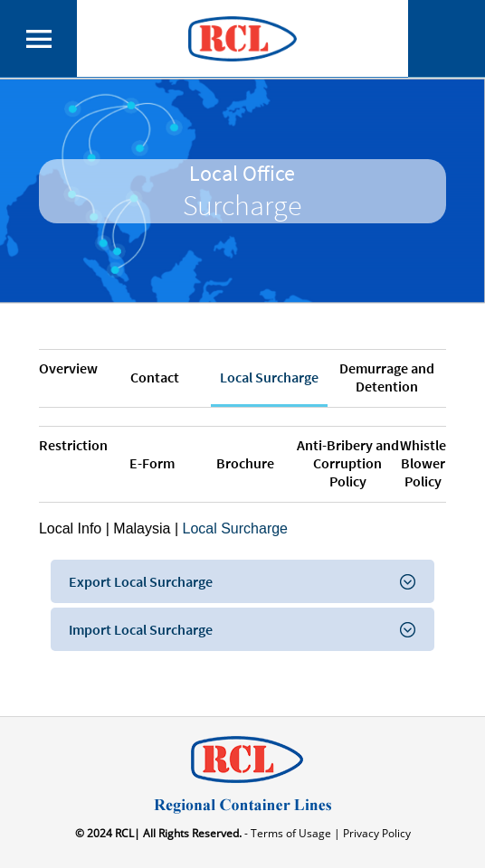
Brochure (245, 463)
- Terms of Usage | (291, 833)
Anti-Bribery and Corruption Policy (348, 463)
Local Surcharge (269, 377)
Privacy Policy (376, 833)
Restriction (73, 445)
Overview (68, 368)
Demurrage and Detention (387, 377)
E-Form (152, 463)
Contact (155, 377)
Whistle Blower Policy (423, 463)
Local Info (70, 528)
